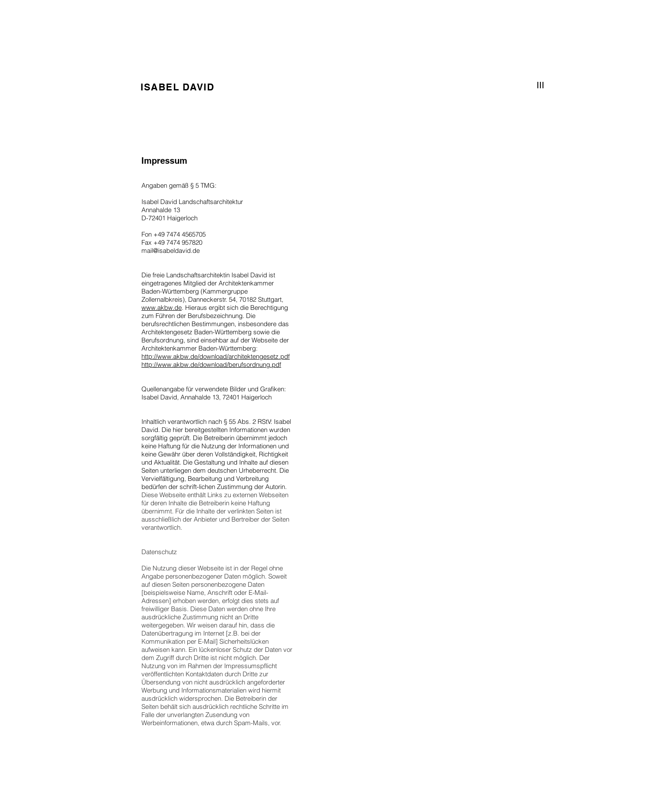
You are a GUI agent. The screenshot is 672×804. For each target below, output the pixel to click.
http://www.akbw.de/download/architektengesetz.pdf (216, 356)
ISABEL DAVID (177, 87)
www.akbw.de (162, 307)
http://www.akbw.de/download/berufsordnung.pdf (211, 364)
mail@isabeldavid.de (171, 250)
